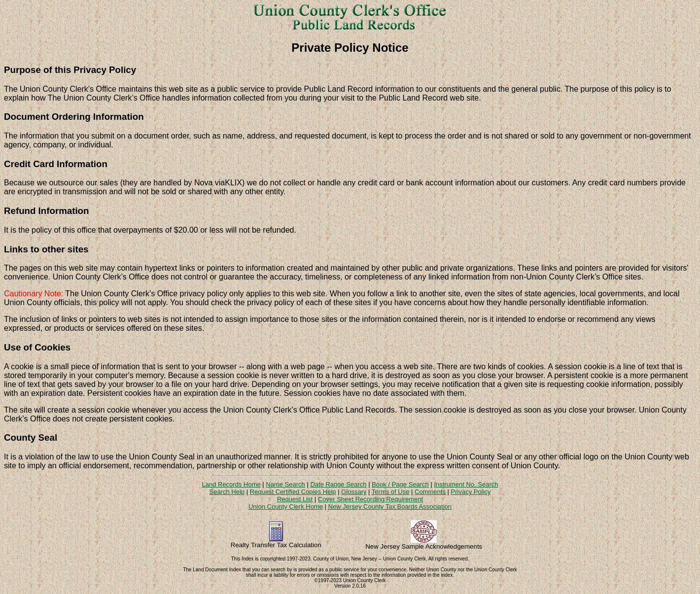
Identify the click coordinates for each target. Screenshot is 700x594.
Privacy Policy (471, 492)
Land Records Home (231, 484)
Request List (295, 499)
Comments (430, 492)
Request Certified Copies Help (293, 492)
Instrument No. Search (466, 484)
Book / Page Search (400, 484)
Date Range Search (338, 484)
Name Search (285, 484)
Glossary (354, 492)
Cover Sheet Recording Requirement (370, 499)
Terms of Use (391, 492)
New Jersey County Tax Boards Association (390, 507)
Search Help (227, 492)
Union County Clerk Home (286, 507)
